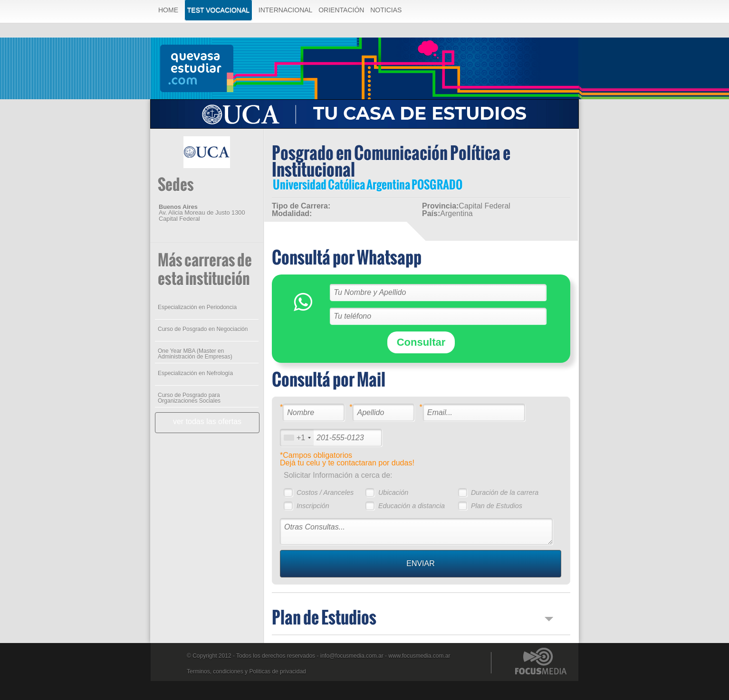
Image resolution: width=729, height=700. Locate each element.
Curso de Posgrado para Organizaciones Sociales (189, 398)
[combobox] (297, 438)
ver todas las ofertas (207, 421)
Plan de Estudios (497, 506)
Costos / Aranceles (325, 492)
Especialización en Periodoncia (197, 307)
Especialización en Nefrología (195, 373)
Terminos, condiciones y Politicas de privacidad (246, 672)
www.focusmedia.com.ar (419, 656)
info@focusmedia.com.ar (352, 656)
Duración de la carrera (505, 492)
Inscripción (313, 506)
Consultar (421, 342)
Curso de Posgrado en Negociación (203, 329)
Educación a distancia (412, 506)
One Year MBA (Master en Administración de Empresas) (195, 354)
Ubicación (393, 492)
